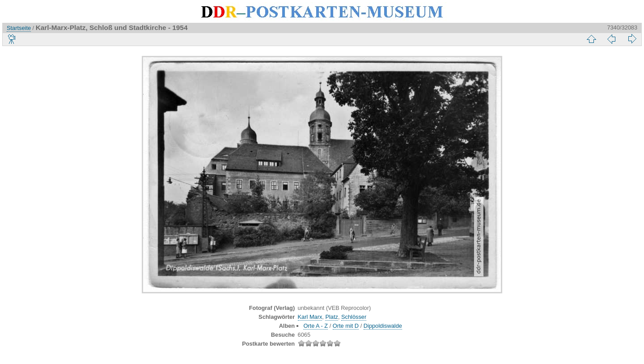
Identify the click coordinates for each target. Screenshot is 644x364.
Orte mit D (346, 326)
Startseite (19, 28)
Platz (331, 317)
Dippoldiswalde (383, 326)
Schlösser (354, 317)
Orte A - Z (316, 326)
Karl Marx (310, 317)
